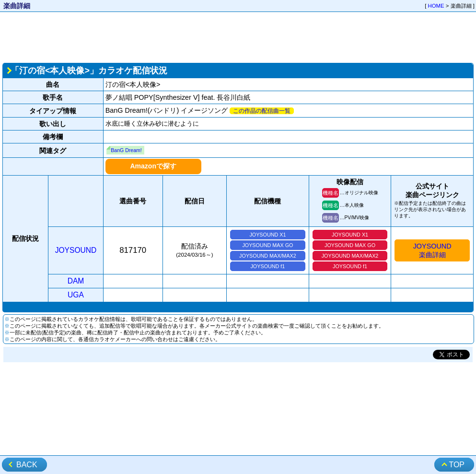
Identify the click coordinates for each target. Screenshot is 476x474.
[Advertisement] (238, 36)
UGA (76, 295)
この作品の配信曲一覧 (262, 111)
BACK (27, 465)
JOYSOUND (76, 250)
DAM (76, 281)
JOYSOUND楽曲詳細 (432, 250)
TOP (457, 465)
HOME (436, 6)
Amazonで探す (153, 166)
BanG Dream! (126, 150)
